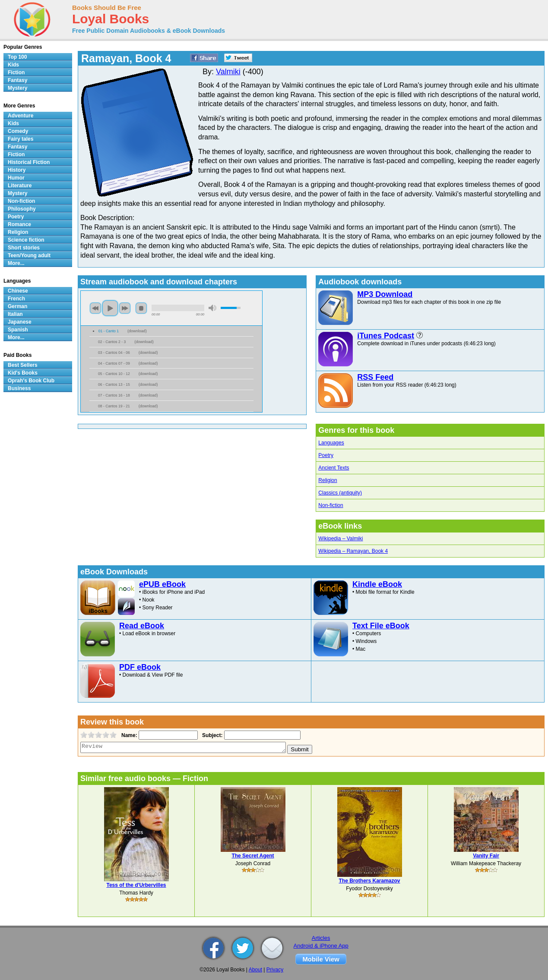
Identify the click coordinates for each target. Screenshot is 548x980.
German (17, 306)
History (17, 170)
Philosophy (22, 209)
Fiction (16, 72)
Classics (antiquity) (340, 493)
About (255, 970)
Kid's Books (23, 373)
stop (141, 308)
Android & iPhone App (321, 946)
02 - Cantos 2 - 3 (112, 342)
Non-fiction (331, 505)
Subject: (211, 735)
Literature (20, 186)
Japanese (20, 322)
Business (19, 388)
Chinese (18, 291)
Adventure (21, 116)
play (110, 308)
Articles (321, 938)
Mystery (17, 88)
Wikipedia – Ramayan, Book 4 (353, 551)
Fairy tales (21, 139)
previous (95, 308)
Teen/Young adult (29, 255)
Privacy (275, 970)
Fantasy (17, 80)
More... (16, 263)
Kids (13, 65)
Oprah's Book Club (31, 381)
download (137, 331)
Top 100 (17, 57)
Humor (16, 178)
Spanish (18, 330)
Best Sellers (23, 365)
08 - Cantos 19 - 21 (114, 406)
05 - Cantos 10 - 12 (114, 374)
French (16, 299)
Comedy (18, 131)
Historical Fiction (29, 162)
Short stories (24, 248)
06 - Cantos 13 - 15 (114, 384)
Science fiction (26, 240)
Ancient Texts (334, 468)
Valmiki (228, 72)
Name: (128, 735)
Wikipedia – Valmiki (341, 539)
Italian (15, 314)
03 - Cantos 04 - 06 (114, 353)
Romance (19, 224)
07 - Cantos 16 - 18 (114, 395)
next (125, 308)
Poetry (326, 455)
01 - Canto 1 (109, 331)
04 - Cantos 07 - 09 (114, 363)
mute (212, 308)
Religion (328, 480)
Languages (331, 443)
